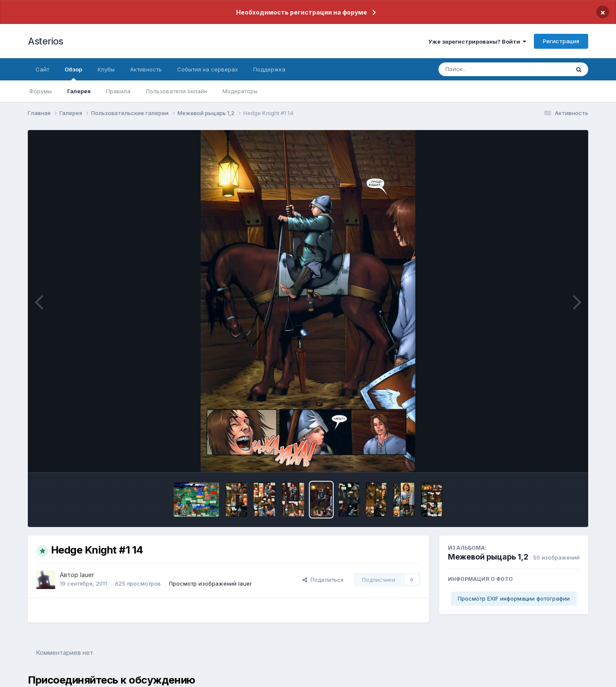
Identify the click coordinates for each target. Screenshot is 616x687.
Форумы (40, 91)
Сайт (42, 69)
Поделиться (323, 580)
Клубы (106, 69)
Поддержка (269, 69)
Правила (118, 91)
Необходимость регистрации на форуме (302, 12)
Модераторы (240, 91)
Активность (146, 69)
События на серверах (207, 69)
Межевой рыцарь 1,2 (488, 557)
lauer (87, 575)
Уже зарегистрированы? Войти (477, 41)
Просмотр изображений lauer (210, 583)
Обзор (73, 73)
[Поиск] (488, 69)
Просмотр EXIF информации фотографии (514, 598)
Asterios (45, 41)
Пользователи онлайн (176, 91)
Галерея (79, 91)
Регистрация (561, 41)
